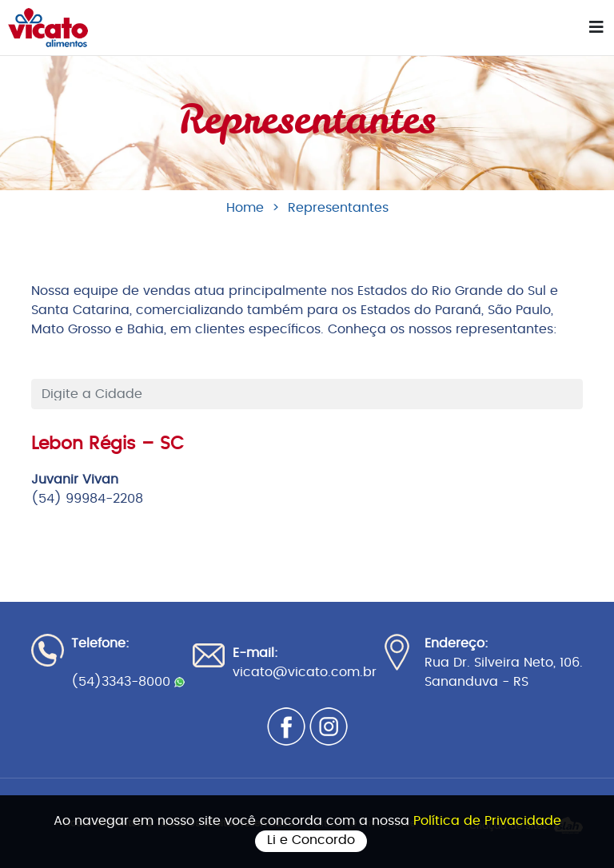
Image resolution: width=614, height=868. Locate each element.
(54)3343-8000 (128, 682)
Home (245, 208)
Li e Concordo (311, 840)
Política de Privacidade (487, 821)
